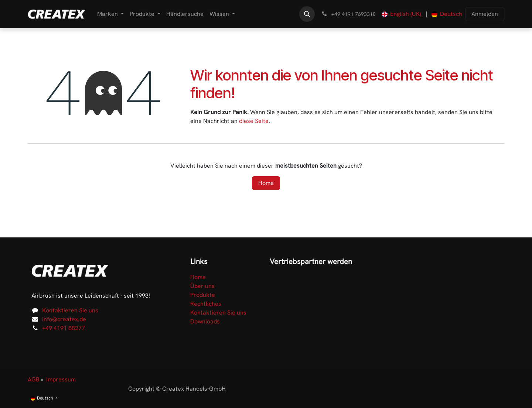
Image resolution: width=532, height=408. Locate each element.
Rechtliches (206, 304)
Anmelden (485, 14)
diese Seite (254, 121)
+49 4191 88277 (64, 328)
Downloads (205, 321)
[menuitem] (110, 14)
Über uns (202, 286)
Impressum (61, 379)
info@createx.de (64, 319)
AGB (34, 379)
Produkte (203, 295)
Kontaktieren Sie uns (70, 310)
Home (266, 183)
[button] (307, 14)
